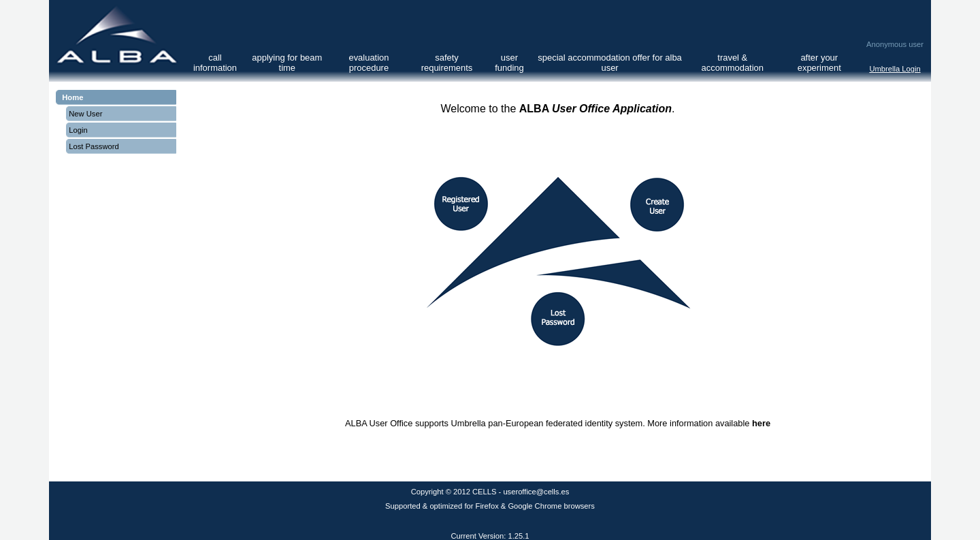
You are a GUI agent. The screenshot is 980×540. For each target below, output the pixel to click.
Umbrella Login (895, 69)
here (761, 423)
